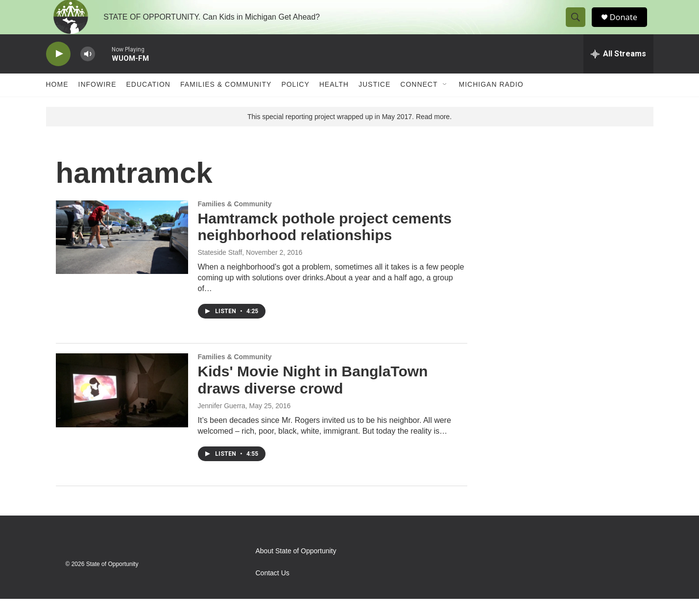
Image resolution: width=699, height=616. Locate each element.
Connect (419, 102)
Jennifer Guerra (222, 423)
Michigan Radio (491, 102)
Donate (628, 26)
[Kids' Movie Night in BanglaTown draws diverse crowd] (122, 407)
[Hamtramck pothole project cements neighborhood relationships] (122, 254)
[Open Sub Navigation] (445, 102)
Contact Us (273, 590)
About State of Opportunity (296, 568)
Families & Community (226, 102)
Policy (295, 102)
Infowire (97, 102)
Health (334, 102)
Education (148, 102)
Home (57, 102)
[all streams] (618, 71)
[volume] (88, 71)
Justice (374, 102)
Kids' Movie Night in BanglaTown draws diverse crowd (313, 397)
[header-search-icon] (579, 26)
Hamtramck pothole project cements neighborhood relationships (325, 244)
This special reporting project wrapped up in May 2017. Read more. (349, 134)
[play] (58, 71)
